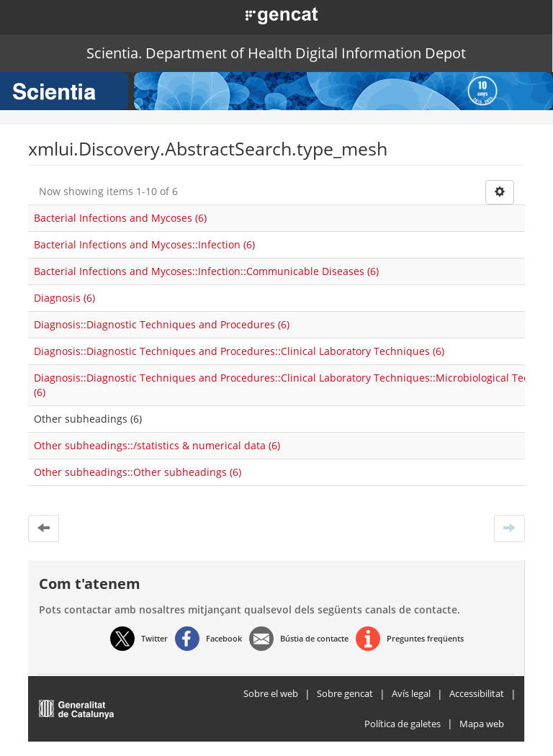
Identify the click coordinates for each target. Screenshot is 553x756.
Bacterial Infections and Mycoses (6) (120, 218)
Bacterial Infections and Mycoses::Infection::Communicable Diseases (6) (206, 271)
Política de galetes (403, 724)
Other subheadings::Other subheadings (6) (138, 472)
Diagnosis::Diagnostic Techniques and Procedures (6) (162, 324)
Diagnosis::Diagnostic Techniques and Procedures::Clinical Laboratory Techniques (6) (239, 351)
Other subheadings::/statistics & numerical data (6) (157, 445)
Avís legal (411, 693)
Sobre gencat (345, 693)
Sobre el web (271, 693)
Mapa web (482, 724)
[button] (266, 14)
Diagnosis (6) (64, 298)
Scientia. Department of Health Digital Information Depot (276, 53)
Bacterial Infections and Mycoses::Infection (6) (144, 244)
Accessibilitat (477, 693)
